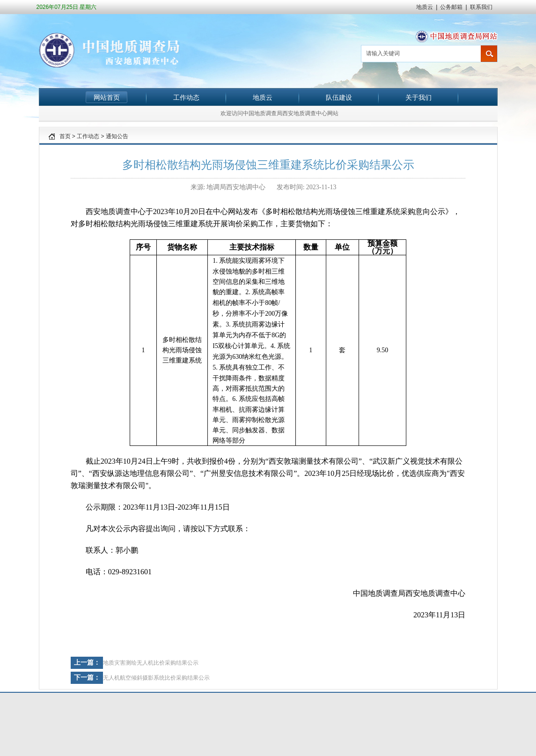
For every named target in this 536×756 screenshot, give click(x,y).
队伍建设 (339, 97)
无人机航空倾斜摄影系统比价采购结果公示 (156, 678)
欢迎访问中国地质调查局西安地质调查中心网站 (279, 113)
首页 (65, 136)
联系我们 (481, 7)
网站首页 (107, 97)
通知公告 (117, 136)
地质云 (425, 7)
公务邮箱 (451, 7)
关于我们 (419, 97)
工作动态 (186, 97)
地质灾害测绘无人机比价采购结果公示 (151, 663)
